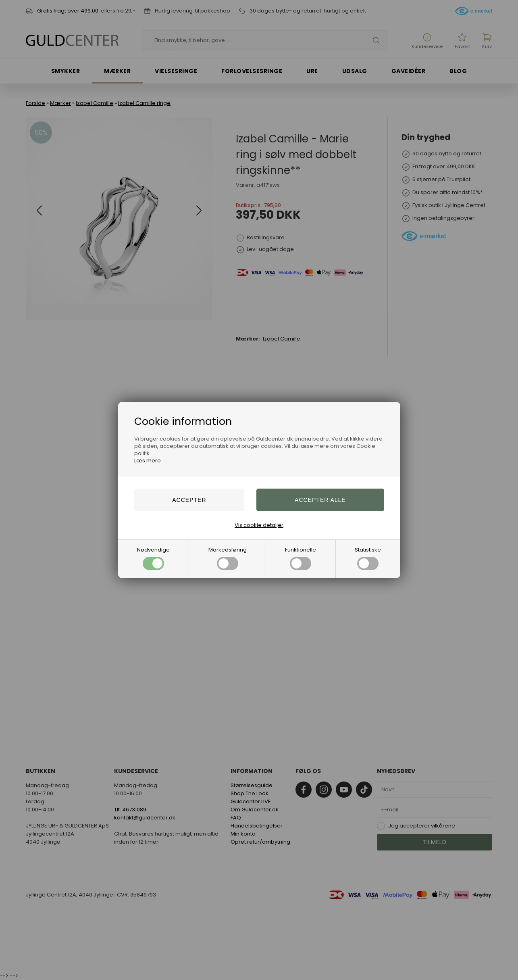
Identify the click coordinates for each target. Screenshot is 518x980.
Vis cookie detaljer (259, 525)
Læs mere (148, 461)
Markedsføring (228, 558)
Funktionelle (301, 558)
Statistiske (368, 558)
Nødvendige (153, 558)
